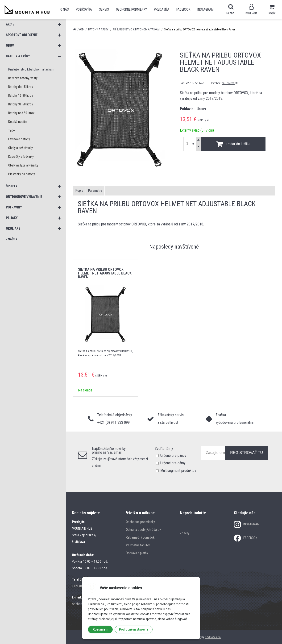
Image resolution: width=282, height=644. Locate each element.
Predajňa (162, 9)
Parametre (95, 191)
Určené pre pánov (173, 455)
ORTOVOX (230, 83)
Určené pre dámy (173, 463)
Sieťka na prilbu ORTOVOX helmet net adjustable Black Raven (105, 273)
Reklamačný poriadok (140, 537)
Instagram (205, 9)
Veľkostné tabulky (138, 545)
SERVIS (104, 9)
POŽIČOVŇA (84, 9)
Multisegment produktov (178, 471)
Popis (79, 191)
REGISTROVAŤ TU (247, 453)
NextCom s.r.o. (213, 637)
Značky (185, 533)
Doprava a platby (137, 553)
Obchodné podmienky (131, 9)
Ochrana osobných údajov (143, 530)
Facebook (183, 9)
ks (193, 144)
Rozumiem (100, 629)
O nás (65, 9)
